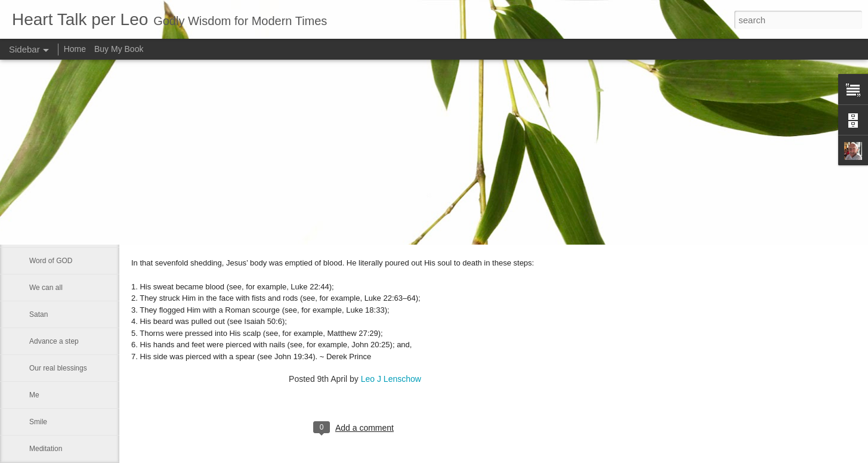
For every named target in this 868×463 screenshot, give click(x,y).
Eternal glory (49, 207)
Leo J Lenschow (391, 379)
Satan (38, 314)
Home (75, 49)
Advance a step (54, 341)
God (36, 180)
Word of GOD (51, 261)
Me (34, 395)
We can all (46, 288)
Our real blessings (58, 368)
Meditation (46, 449)
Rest (37, 234)
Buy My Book (119, 49)
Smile (38, 422)
